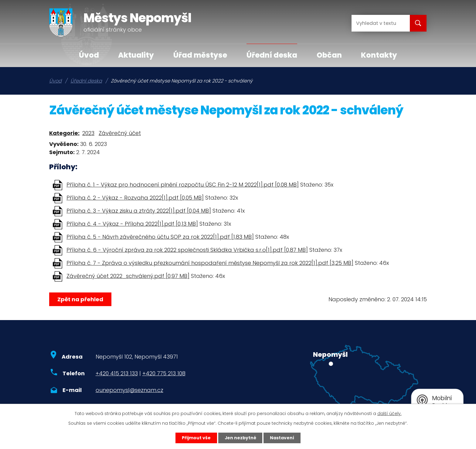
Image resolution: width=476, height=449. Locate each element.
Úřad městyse (200, 55)
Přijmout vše (196, 438)
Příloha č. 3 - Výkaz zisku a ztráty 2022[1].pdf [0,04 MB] (139, 211)
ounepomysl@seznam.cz (129, 390)
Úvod (89, 55)
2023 (88, 133)
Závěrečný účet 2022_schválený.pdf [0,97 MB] (128, 276)
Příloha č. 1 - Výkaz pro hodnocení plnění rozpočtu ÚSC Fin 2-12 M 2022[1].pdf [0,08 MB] (183, 185)
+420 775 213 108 (164, 373)
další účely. (389, 414)
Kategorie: (64, 133)
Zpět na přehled (80, 299)
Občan (329, 55)
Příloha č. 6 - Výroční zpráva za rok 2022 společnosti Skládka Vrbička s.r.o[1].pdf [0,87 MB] (187, 250)
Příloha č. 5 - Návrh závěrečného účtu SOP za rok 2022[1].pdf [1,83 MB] (160, 237)
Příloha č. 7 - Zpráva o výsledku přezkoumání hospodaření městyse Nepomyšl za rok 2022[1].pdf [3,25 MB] (210, 263)
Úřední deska (272, 55)
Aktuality (136, 55)
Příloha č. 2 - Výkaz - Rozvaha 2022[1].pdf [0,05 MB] (135, 198)
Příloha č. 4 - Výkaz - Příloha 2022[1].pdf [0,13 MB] (132, 224)
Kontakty (379, 55)
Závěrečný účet (120, 133)
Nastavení (282, 438)
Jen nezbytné (240, 438)
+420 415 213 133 (117, 373)
